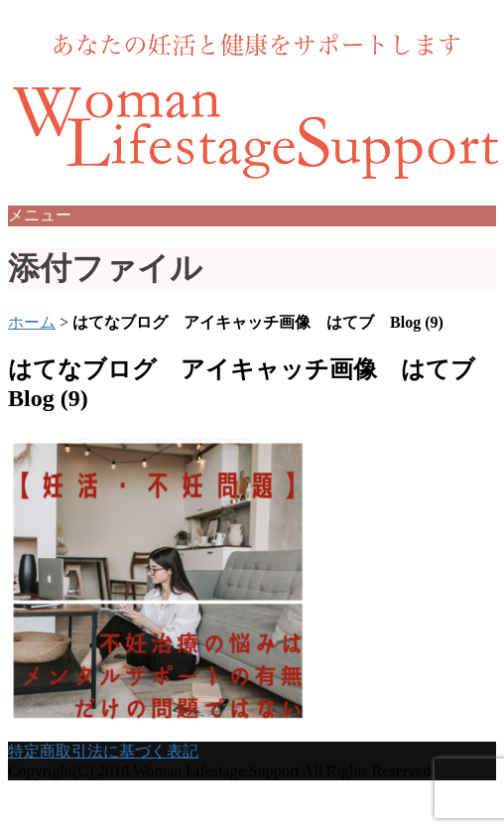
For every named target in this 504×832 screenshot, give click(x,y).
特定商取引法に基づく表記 (103, 751)
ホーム (32, 322)
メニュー (40, 215)
